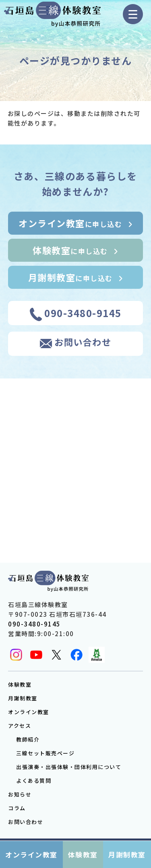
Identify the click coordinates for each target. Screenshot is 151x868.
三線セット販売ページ (45, 753)
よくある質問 (34, 781)
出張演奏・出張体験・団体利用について (69, 767)
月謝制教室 (23, 698)
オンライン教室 (29, 712)
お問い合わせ (26, 822)
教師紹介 (28, 739)
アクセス (20, 726)
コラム (17, 808)
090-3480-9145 (34, 624)
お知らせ (20, 794)
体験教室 (20, 684)
